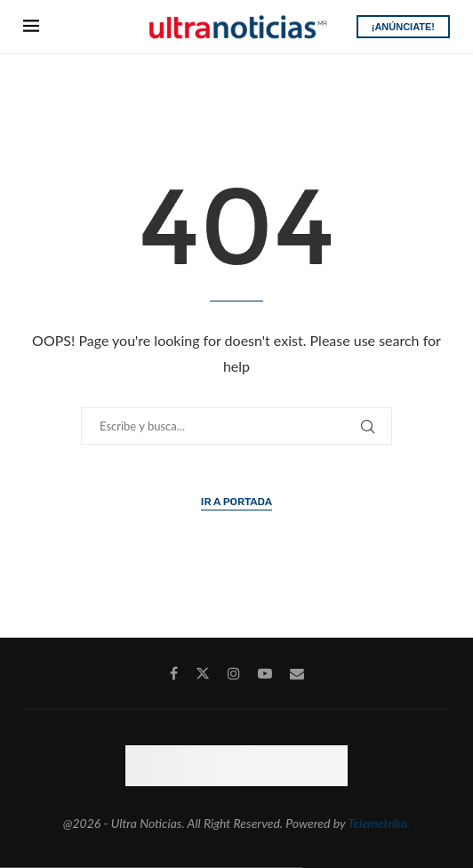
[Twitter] (203, 673)
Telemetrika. (379, 823)
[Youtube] (265, 673)
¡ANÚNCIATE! (403, 27)
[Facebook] (174, 673)
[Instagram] (234, 673)
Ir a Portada (236, 502)
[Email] (297, 673)
